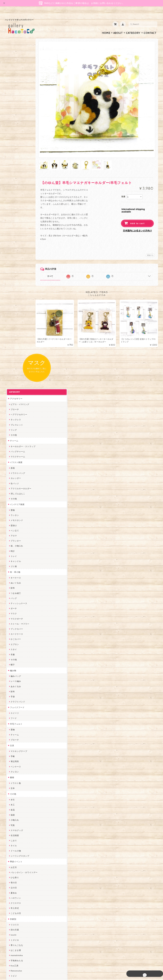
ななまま (14, 776)
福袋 (12, 487)
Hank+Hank (15, 751)
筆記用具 (14, 434)
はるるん (14, 735)
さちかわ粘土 (16, 792)
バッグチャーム (17, 124)
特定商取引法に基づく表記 (21, 934)
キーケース (15, 250)
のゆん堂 (14, 822)
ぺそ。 (13, 710)
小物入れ (14, 492)
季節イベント (15, 534)
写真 (12, 498)
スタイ (13, 322)
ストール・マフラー (19, 296)
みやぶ (13, 684)
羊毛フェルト (15, 396)
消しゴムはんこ (17, 166)
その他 (13, 107)
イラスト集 (15, 455)
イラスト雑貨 (15, 135)
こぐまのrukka (16, 807)
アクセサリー (15, 71)
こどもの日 (15, 586)
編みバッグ (15, 349)
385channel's (16, 797)
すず (12, 843)
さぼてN (13, 817)
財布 (12, 260)
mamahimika (16, 628)
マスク (13, 286)
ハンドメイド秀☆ (18, 699)
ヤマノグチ (15, 705)
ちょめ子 (14, 756)
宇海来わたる (16, 633)
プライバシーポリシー (19, 928)
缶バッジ (14, 156)
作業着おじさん (17, 730)
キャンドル (15, 234)
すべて (59, 261)
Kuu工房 (14, 638)
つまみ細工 (15, 265)
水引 (12, 472)
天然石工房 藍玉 (17, 720)
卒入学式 (14, 581)
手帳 (12, 429)
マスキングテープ (18, 424)
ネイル (13, 518)
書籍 (11, 450)
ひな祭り (14, 550)
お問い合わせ (15, 922)
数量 (123, 181)
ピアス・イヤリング (19, 77)
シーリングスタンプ (19, 528)
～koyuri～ (15, 745)
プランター (15, 213)
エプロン (14, 317)
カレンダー (15, 151)
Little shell (15, 786)
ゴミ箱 (13, 239)
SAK (12, 863)
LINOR (13, 812)
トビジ (13, 648)
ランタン (14, 188)
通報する (150, 240)
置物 (12, 183)
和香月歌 (14, 669)
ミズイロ (14, 613)
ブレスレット (16, 97)
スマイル (14, 802)
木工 (12, 477)
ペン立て (14, 203)
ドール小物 (15, 523)
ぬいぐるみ (15, 255)
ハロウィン (15, 570)
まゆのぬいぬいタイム (20, 781)
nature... (14, 827)
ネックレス (15, 92)
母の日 (13, 555)
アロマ (13, 208)
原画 (12, 140)
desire (13, 766)
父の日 (13, 560)
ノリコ (13, 715)
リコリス (14, 597)
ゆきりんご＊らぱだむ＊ (21, 832)
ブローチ (14, 82)
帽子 (12, 337)
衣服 (12, 327)
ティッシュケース (18, 276)
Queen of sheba (17, 771)
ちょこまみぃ (16, 679)
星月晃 (13, 740)
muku (12, 664)
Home (106, 27)
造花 (12, 482)
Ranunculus (15, 643)
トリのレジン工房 (18, 853)
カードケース (16, 306)
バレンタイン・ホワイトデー (23, 545)
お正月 (13, 540)
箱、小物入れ (16, 218)
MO (11, 653)
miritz (12, 761)
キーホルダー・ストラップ (22, 119)
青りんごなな (16, 618)
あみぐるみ (15, 359)
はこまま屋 (15, 623)
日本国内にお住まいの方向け (137, 215)
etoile (12, 858)
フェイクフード (16, 380)
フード (13, 391)
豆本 (12, 461)
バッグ (13, 271)
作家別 (12, 591)
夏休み (13, 565)
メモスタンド (16, 193)
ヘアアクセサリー (18, 87)
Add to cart (137, 208)
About (118, 27)
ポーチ (13, 281)
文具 (11, 418)
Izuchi (12, 607)
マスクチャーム (17, 129)
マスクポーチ (16, 291)
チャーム (13, 113)
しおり (13, 513)
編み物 (12, 343)
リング (13, 102)
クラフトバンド (17, 374)
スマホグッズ (16, 503)
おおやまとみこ (17, 674)
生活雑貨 (14, 508)
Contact (150, 27)
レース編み (15, 354)
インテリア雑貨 (16, 177)
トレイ (13, 229)
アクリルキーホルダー (20, 161)
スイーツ (14, 386)
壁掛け (13, 198)
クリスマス (15, 576)
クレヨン (14, 444)
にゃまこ (14, 658)
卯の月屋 (14, 602)
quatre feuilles (17, 694)
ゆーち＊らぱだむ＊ (19, 838)
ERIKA (13, 848)
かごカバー (15, 312)
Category (133, 27)
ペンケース (15, 439)
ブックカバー (16, 301)
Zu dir (12, 868)
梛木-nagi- (14, 725)
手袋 (12, 369)
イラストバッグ (17, 146)
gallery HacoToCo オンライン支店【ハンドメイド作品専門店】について (24, 913)
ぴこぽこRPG (16, 689)
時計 (12, 223)
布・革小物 (14, 245)
